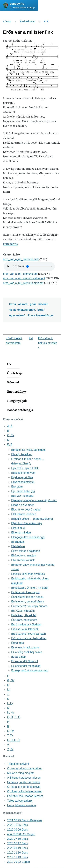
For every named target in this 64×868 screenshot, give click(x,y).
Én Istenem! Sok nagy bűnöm (29, 606)
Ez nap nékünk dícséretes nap (30, 671)
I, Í (9, 690)
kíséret (43, 304)
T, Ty (10, 736)
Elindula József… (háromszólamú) (32, 519)
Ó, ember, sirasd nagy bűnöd (25, 768)
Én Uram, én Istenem (24, 620)
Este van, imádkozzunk (25, 648)
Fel (31, 338)
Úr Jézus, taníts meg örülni (23, 782)
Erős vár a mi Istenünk (25, 629)
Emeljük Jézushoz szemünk (28, 574)
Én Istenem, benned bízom (28, 602)
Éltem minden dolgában (26, 551)
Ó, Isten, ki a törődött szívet (24, 787)
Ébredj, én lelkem (22, 454)
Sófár (41, 310)
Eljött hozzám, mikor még (27, 523)
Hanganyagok (17, 401)
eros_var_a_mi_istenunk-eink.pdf (23, 283)
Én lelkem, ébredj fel (24, 615)
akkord (23, 304)
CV (9, 364)
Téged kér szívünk (18, 764)
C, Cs (11, 435)
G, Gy (11, 680)
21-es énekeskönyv (41, 315)
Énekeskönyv (27, 21)
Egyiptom (17, 487)
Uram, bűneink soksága (22, 805)
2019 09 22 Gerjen (19, 862)
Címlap (7, 21)
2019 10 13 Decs (17, 857)
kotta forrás (10, 244)
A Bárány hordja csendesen (24, 778)
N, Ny (11, 713)
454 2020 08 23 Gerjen (21, 834)
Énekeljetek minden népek (27, 597)
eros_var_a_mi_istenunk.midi (21, 259)
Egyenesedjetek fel (23, 482)
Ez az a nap (19, 657)
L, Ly (10, 703)
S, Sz (10, 731)
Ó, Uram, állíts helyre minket (24, 791)
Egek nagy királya (22, 477)
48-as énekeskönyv (22, 310)
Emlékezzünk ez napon (25, 592)
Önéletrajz (15, 373)
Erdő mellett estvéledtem (26, 625)
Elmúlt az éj (18, 528)
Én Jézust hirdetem (23, 611)
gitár (33, 304)
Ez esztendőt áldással (25, 661)
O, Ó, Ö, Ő (14, 717)
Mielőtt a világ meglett (20, 773)
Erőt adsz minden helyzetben (29, 638)
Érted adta (18, 643)
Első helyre (18, 546)
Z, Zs (10, 749)
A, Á (10, 426)
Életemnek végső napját (26, 510)
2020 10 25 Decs (17, 825)
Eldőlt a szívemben (23, 505)
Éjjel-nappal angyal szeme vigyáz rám (34, 500)
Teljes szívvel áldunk (20, 801)
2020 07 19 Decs (17, 839)
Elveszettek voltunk (23, 560)
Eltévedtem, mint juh (24, 556)
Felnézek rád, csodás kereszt (25, 796)
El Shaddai (18, 542)
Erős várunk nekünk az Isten (48, 343)
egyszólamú (17, 315)
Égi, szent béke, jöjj (23, 491)
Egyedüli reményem (23, 473)
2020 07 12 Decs (17, 843)
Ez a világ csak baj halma (27, 652)
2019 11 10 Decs (17, 853)
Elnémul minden (21, 533)
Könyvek (14, 382)
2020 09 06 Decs (17, 830)
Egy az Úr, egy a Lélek (25, 468)
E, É (46, 21)
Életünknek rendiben (24, 514)
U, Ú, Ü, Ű (13, 740)
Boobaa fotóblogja (20, 410)
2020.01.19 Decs (17, 848)
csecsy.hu (17, 4)
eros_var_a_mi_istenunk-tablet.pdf (24, 278)
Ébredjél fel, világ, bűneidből (28, 450)
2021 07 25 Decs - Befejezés (25, 820)
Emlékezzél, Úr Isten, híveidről (30, 588)
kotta (13, 304)
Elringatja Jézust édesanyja (28, 537)
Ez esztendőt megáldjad (26, 666)
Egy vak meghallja (22, 496)
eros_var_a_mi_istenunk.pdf (20, 274)
